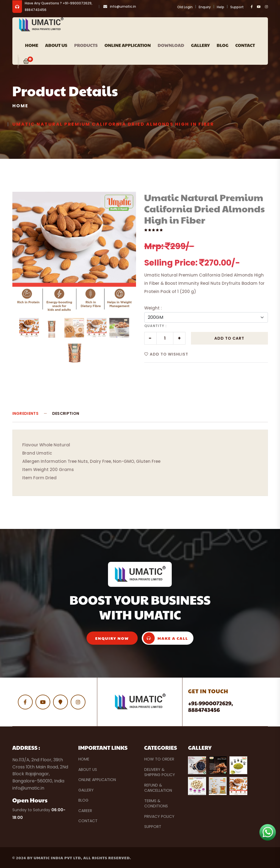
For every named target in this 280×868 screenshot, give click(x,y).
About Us (88, 770)
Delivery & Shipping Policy (160, 772)
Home (32, 45)
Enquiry (205, 7)
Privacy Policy (159, 816)
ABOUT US (56, 45)
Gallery (200, 45)
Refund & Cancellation (158, 788)
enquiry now (112, 638)
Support (237, 7)
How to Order (159, 759)
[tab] (29, 328)
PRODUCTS (86, 45)
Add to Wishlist (166, 354)
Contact (245, 45)
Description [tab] (66, 413)
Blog (223, 45)
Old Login (185, 7)
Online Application (128, 45)
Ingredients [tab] (25, 413)
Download (171, 45)
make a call (166, 638)
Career (85, 811)
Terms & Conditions (156, 804)
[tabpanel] (74, 253)
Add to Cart (229, 338)
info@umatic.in (123, 6)
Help (221, 7)
